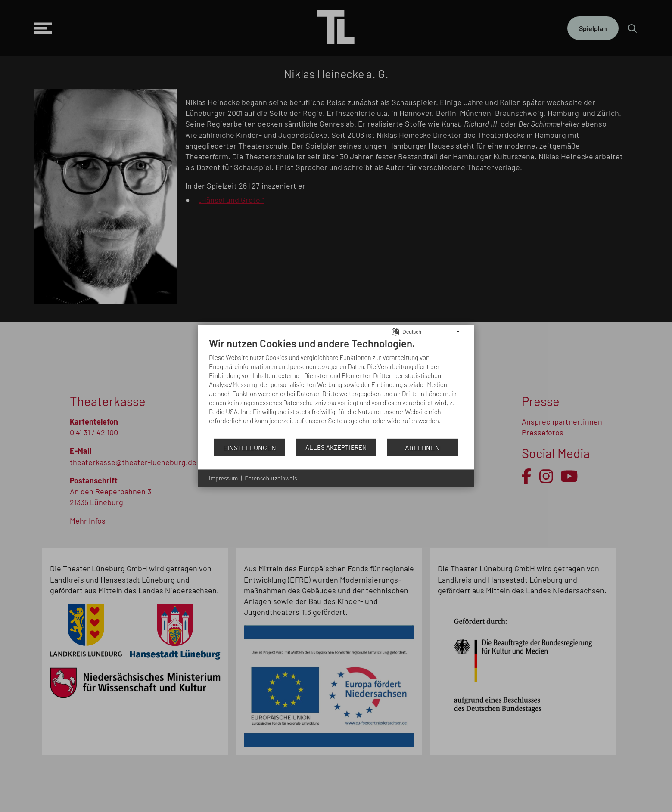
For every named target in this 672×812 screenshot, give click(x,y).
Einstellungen (250, 447)
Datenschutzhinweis (271, 478)
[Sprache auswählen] (396, 331)
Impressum (223, 478)
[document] (336, 387)
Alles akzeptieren (336, 447)
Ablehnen (422, 447)
